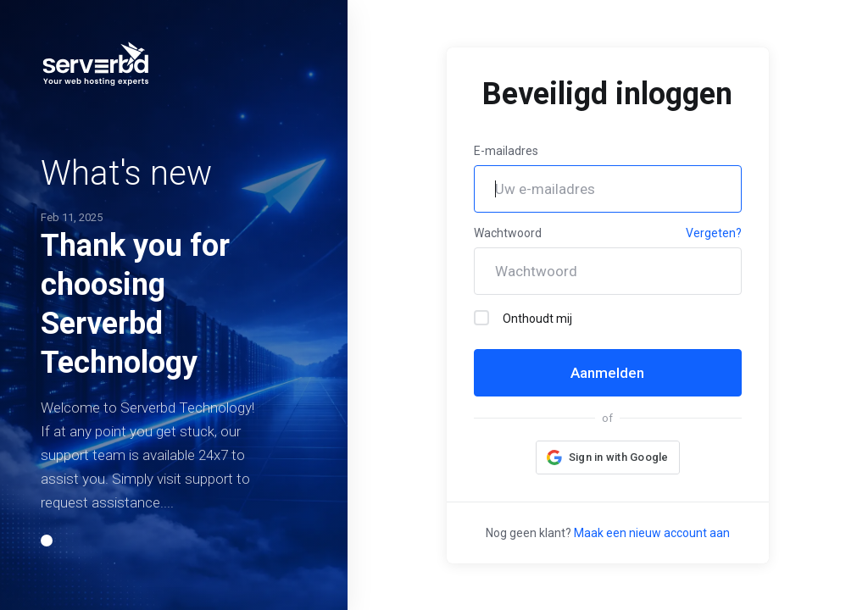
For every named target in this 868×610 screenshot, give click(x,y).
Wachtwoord (508, 233)
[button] (47, 541)
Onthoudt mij (523, 318)
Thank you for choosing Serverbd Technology (135, 304)
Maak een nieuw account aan (652, 533)
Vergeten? (714, 233)
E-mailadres (506, 151)
